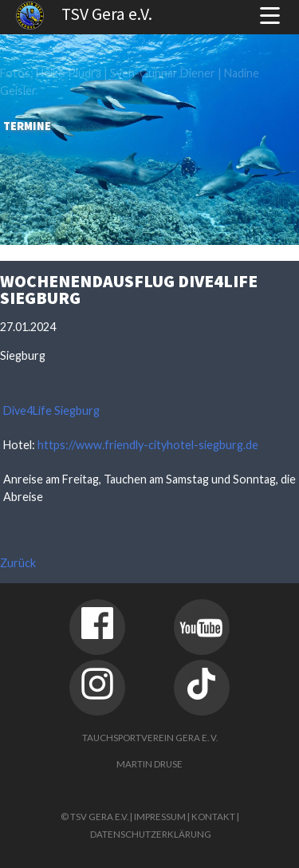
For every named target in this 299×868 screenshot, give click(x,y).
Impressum (160, 817)
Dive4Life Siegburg (51, 410)
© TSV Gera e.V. (94, 817)
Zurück (18, 563)
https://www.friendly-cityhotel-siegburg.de (148, 445)
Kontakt (213, 817)
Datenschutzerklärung (151, 834)
